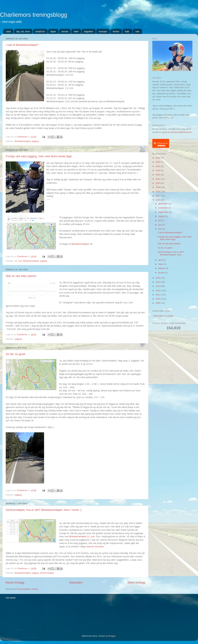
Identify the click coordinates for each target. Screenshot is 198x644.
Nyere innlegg (15, 582)
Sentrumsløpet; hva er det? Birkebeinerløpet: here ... (171, 253)
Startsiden (76, 582)
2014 (158, 282)
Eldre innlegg (136, 582)
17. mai (18, 261)
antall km (40, 31)
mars (161, 264)
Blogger (112, 636)
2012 (158, 290)
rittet (76, 31)
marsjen (103, 31)
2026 (158, 158)
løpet (53, 31)
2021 (158, 179)
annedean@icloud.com (181, 132)
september (164, 212)
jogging (35, 141)
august (162, 216)
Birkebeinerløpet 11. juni (82, 536)
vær (137, 31)
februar (162, 268)
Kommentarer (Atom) (28, 589)
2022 (158, 175)
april (161, 260)
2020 (158, 183)
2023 (158, 170)
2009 (158, 303)
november (163, 208)
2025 (158, 162)
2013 (158, 286)
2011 (158, 295)
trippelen (89, 31)
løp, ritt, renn (23, 31)
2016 (158, 200)
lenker (116, 31)
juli (160, 220)
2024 (158, 166)
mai (160, 229)
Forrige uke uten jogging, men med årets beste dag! (39, 156)
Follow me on (162, 144)
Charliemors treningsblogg (34, 15)
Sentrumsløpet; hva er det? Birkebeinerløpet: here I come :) (44, 510)
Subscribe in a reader (163, 316)
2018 (158, 192)
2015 (158, 278)
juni (160, 225)
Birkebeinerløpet (23, 141)
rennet (65, 31)
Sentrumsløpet (47, 573)
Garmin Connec (95, 547)
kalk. (127, 31)
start (9, 31)
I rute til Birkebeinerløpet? (22, 45)
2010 (158, 299)
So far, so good (15, 354)
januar (162, 273)
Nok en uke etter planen (21, 276)
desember (163, 204)
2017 (158, 196)
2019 (158, 187)
